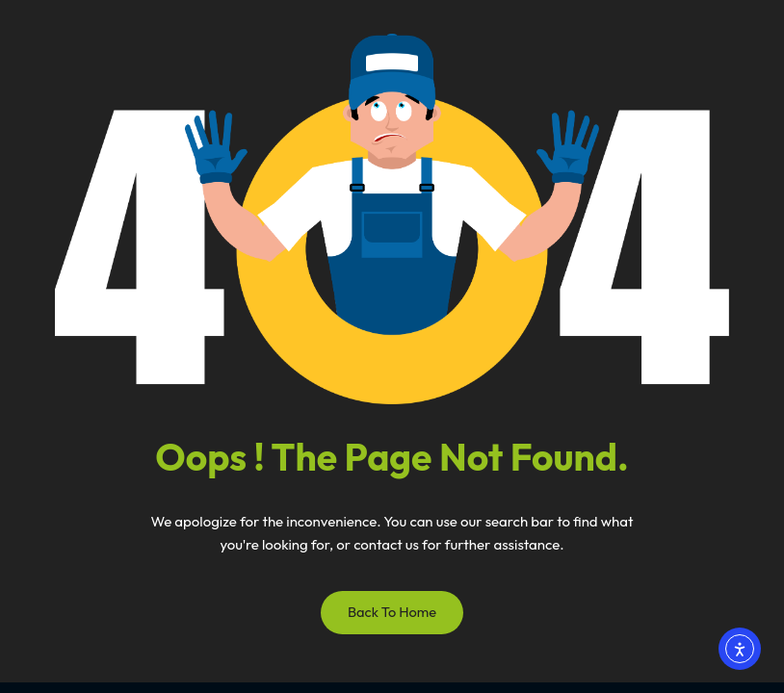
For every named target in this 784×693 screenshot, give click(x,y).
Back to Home (392, 612)
